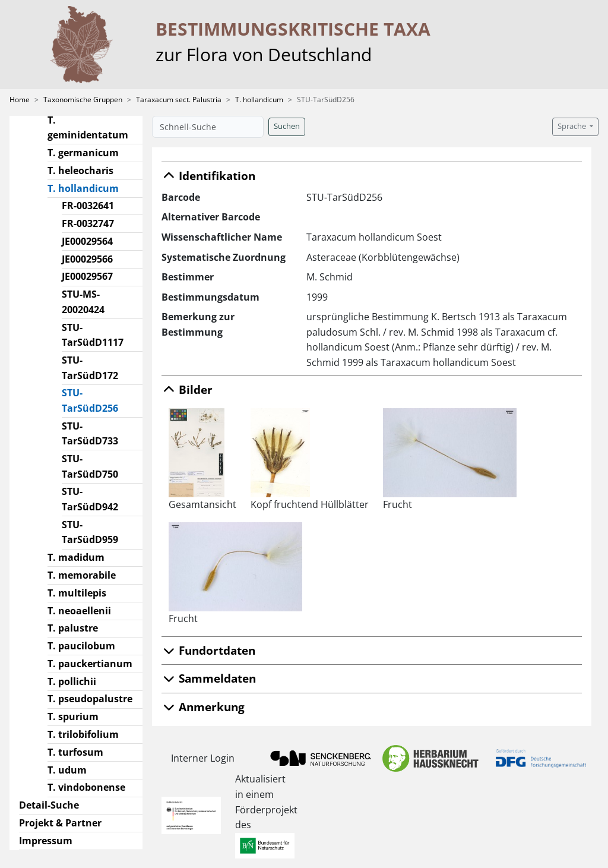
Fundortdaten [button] (208, 650)
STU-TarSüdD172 (90, 368)
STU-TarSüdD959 (90, 532)
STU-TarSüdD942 (90, 499)
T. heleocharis (80, 171)
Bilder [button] (187, 389)
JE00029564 (87, 241)
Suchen (287, 126)
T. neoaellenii (79, 611)
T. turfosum (75, 752)
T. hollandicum (259, 100)
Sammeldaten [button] (209, 678)
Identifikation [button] (208, 176)
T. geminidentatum (88, 128)
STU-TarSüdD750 (90, 466)
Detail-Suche (49, 805)
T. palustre (73, 628)
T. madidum (76, 557)
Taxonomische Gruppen (83, 100)
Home (20, 100)
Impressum (46, 841)
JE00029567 (87, 276)
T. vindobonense (86, 787)
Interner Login (203, 758)
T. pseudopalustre (90, 699)
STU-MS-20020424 (83, 302)
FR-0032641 (88, 206)
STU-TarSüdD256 (102, 400)
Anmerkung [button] (203, 707)
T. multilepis (77, 593)
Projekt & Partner (60, 823)
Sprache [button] (573, 126)
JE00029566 (87, 259)
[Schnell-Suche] (208, 127)
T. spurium (73, 717)
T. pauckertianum (90, 664)
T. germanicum (83, 153)
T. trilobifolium (83, 734)
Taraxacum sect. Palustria (179, 100)
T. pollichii (72, 681)
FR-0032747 (88, 223)
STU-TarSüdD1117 (93, 335)
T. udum (67, 770)
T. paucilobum (81, 646)
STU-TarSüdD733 (90, 434)
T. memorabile (82, 575)
